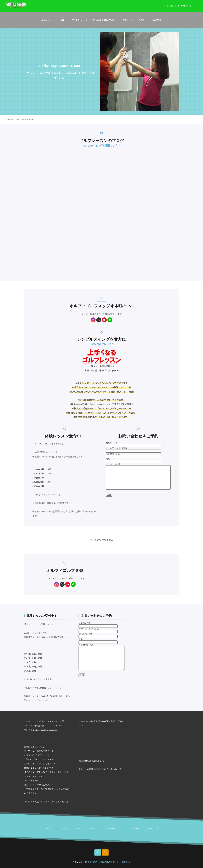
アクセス (76, 20)
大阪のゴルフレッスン (35, 747)
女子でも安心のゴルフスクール (39, 751)
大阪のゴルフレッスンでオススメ (40, 764)
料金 (79, 829)
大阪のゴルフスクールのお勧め (39, 768)
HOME (44, 20)
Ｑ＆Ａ (92, 829)
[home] (98, 853)
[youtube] (104, 320)
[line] (110, 320)
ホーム (48, 829)
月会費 (61, 20)
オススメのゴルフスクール (37, 755)
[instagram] (93, 320)
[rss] (105, 853)
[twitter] (99, 320)
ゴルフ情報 (157, 20)
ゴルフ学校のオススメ (35, 781)
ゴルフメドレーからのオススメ (39, 785)
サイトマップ (153, 829)
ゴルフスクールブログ (112, 829)
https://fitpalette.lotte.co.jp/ (46, 730)
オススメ (140, 20)
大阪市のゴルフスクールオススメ (40, 759)
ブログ (126, 20)
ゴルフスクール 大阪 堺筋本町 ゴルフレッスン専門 (109, 862)
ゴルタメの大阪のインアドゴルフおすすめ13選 (46, 802)
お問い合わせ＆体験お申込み (103, 20)
